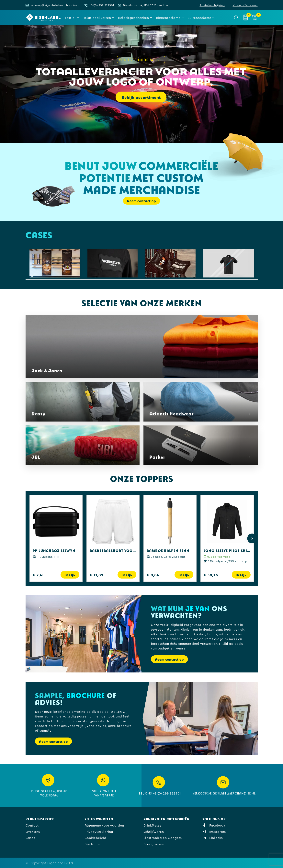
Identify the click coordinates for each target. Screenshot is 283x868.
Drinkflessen (153, 825)
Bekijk (70, 575)
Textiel (70, 17)
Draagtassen (154, 844)
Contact (32, 825)
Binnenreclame (168, 17)
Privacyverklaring (99, 831)
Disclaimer (93, 844)
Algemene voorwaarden (104, 825)
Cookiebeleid (95, 837)
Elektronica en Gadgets (163, 837)
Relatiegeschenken (134, 17)
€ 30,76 (211, 575)
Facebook (214, 825)
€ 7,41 (38, 575)
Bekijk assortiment (141, 97)
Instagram (214, 831)
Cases (30, 837)
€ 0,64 (153, 575)
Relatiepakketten (97, 17)
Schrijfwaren (154, 831)
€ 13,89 (97, 575)
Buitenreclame (199, 17)
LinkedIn (213, 837)
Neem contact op (141, 201)
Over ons (33, 831)
